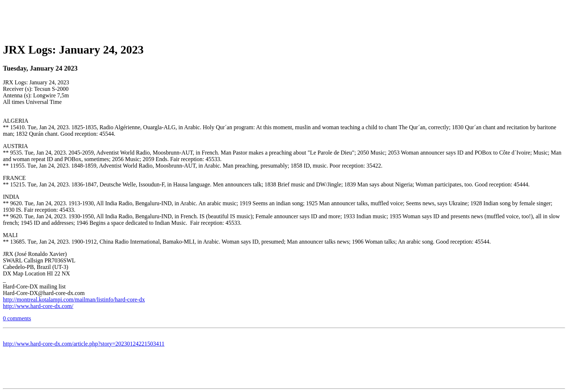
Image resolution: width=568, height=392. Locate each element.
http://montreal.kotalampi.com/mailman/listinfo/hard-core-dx (74, 300)
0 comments (17, 318)
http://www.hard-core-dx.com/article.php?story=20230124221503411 (84, 344)
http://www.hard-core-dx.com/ (38, 306)
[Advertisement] (284, 19)
